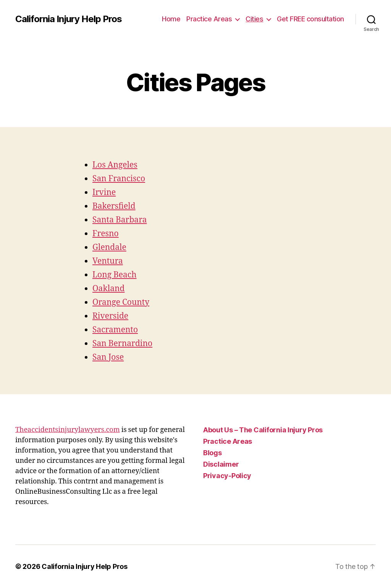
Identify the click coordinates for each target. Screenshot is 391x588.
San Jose (108, 357)
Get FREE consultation (310, 19)
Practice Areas (209, 19)
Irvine (104, 193)
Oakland (108, 289)
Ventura (108, 261)
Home (171, 19)
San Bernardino (122, 344)
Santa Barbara (120, 220)
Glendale (109, 247)
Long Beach (115, 275)
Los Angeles (115, 165)
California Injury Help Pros (69, 19)
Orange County (121, 302)
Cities (254, 19)
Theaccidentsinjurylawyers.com (68, 430)
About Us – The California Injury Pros (263, 430)
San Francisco (119, 179)
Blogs (212, 453)
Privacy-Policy (227, 476)
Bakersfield (114, 206)
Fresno (106, 234)
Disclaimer (221, 464)
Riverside (110, 316)
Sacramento (115, 330)
